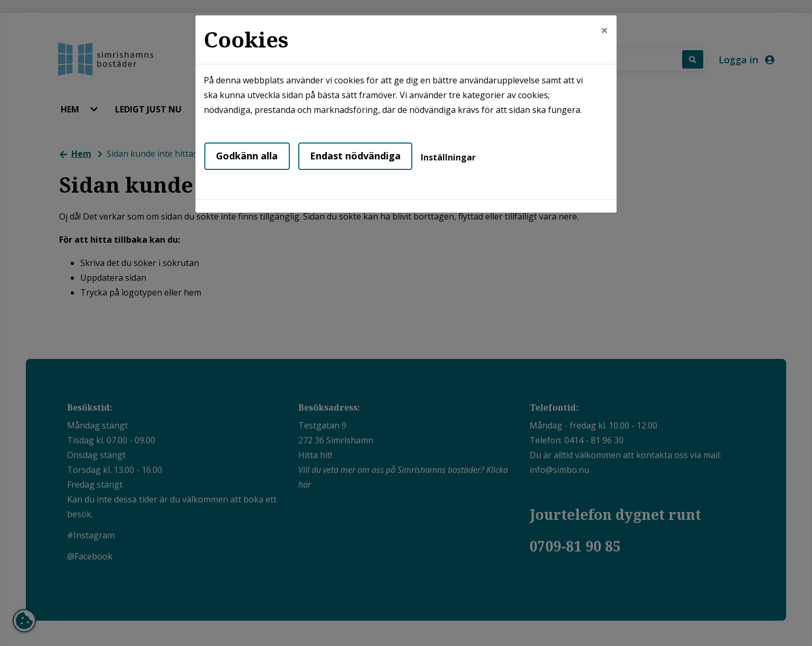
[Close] (605, 30)
